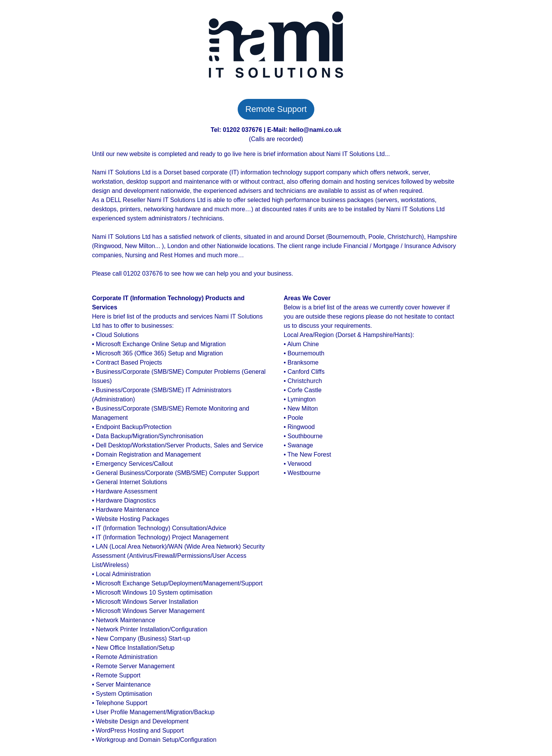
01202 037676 (242, 130)
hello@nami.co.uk (315, 130)
